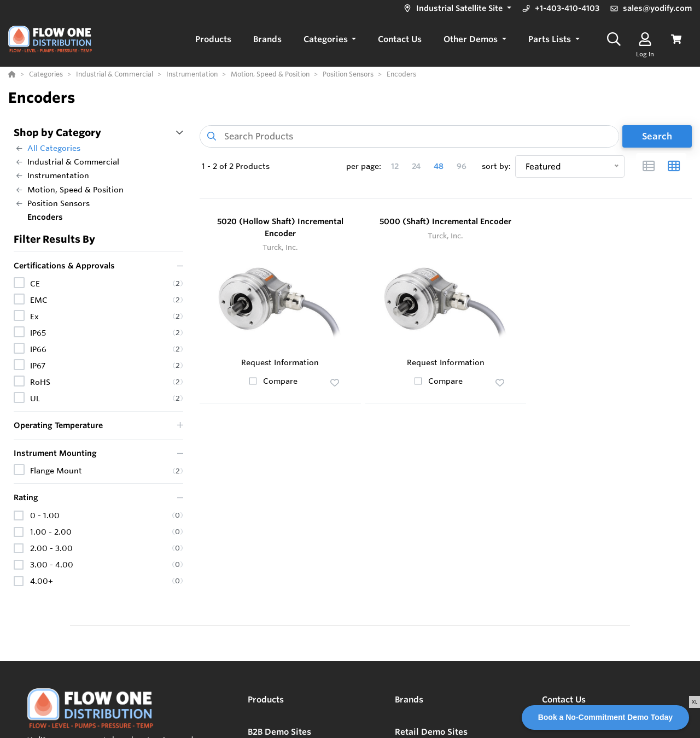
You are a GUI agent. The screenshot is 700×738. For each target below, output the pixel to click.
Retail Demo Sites (431, 732)
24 (416, 166)
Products (266, 699)
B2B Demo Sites (279, 732)
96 (462, 166)
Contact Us (564, 699)
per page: (364, 166)
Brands (409, 699)
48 (439, 166)
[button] (456, 8)
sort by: (496, 166)
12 (395, 166)
